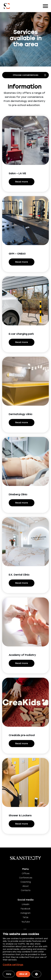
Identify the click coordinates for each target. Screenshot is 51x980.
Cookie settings (13, 965)
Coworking (26, 882)
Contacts (26, 890)
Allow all (23, 974)
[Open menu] (26, 75)
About (26, 886)
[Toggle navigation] (45, 6)
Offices (26, 874)
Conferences (26, 878)
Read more (22, 182)
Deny (9, 974)
